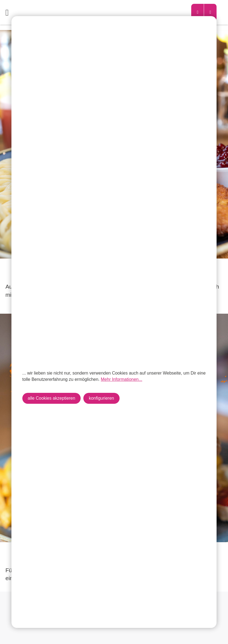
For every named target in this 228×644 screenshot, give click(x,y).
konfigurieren (101, 398)
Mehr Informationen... (121, 379)
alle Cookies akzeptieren (51, 398)
